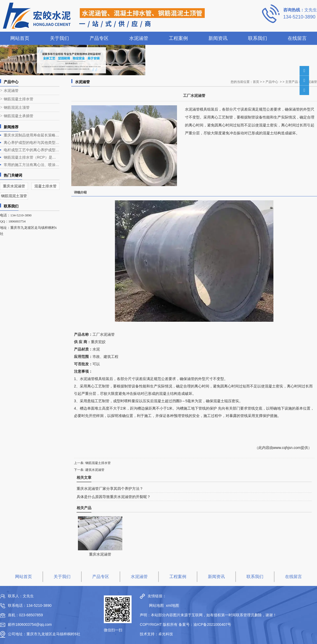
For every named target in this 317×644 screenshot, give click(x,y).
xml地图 (173, 605)
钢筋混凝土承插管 (18, 116)
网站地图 (155, 605)
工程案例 (178, 38)
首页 (256, 82)
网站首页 (20, 38)
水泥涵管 (139, 38)
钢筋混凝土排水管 (18, 99)
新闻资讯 (218, 38)
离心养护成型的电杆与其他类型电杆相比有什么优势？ (32, 143)
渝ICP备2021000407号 (212, 624)
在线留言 (297, 38)
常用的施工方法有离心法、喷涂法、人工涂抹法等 (32, 165)
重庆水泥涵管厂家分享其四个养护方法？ (110, 489)
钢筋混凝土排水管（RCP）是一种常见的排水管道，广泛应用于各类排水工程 (32, 157)
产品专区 (99, 38)
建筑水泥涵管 (95, 470)
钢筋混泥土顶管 (17, 108)
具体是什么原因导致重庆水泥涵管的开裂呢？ (114, 497)
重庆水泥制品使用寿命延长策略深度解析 (32, 135)
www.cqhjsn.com (287, 448)
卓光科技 (166, 634)
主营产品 (292, 82)
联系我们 (258, 38)
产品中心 (272, 82)
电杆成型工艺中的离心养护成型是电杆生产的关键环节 (32, 150)
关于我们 (59, 38)
